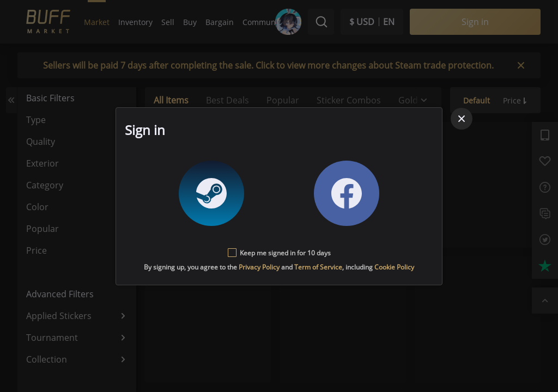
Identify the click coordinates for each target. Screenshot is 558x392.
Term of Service (318, 267)
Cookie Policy (394, 267)
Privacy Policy (259, 267)
